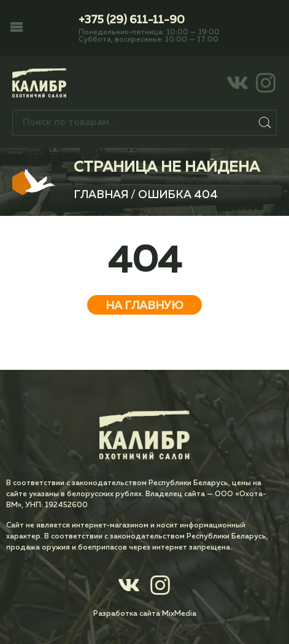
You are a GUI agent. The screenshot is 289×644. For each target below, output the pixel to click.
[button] (17, 28)
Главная (101, 195)
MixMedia (179, 614)
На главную (144, 306)
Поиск (265, 123)
